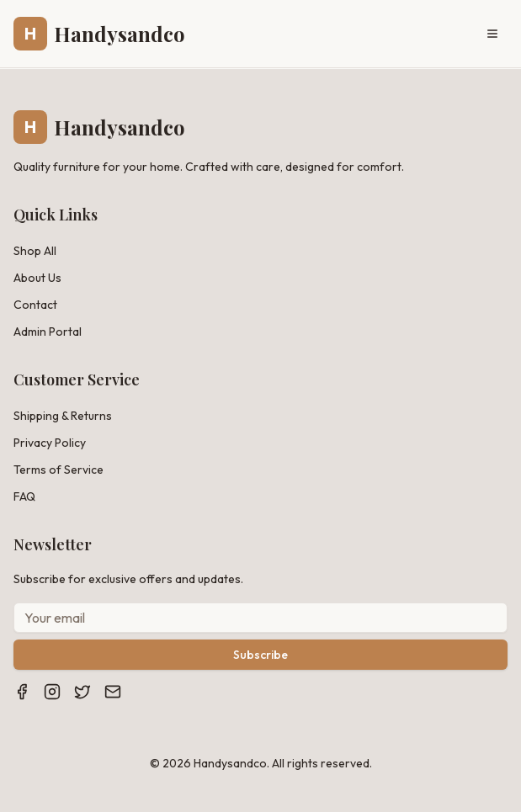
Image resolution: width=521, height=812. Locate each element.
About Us (37, 278)
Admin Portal (48, 332)
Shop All (35, 251)
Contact (35, 305)
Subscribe (260, 655)
